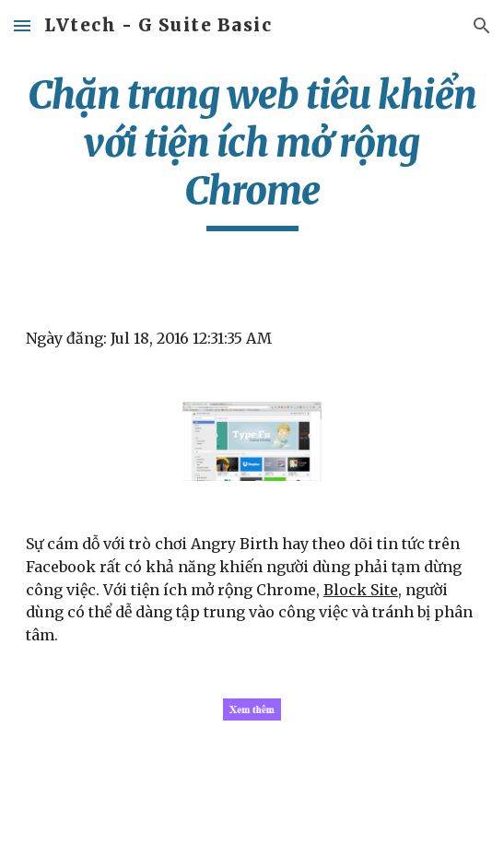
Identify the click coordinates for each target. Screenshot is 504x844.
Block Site (361, 590)
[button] (22, 25)
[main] (252, 151)
